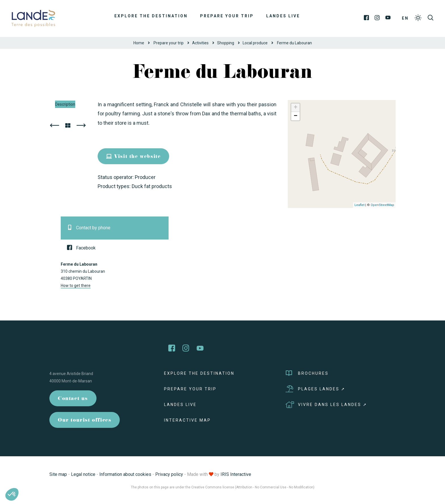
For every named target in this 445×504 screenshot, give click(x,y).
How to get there (76, 286)
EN (405, 18)
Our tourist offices (85, 421)
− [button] (296, 116)
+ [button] (296, 108)
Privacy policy (169, 474)
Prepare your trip (227, 16)
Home (139, 43)
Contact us (73, 399)
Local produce (255, 43)
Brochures (307, 373)
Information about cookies (125, 474)
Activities (200, 43)
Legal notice (83, 474)
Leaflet (359, 205)
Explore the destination (151, 16)
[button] (12, 494)
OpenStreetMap (382, 205)
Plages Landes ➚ (315, 389)
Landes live (283, 16)
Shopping (226, 43)
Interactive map (187, 420)
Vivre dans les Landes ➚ (326, 405)
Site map (58, 474)
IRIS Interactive (236, 474)
